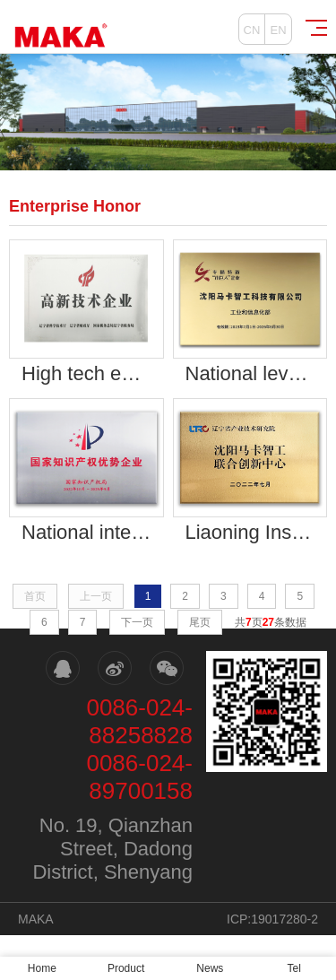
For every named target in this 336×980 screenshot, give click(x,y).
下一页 (137, 622)
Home (42, 968)
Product (126, 968)
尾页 (200, 622)
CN (252, 30)
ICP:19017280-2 (272, 919)
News (210, 968)
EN (278, 30)
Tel (293, 968)
